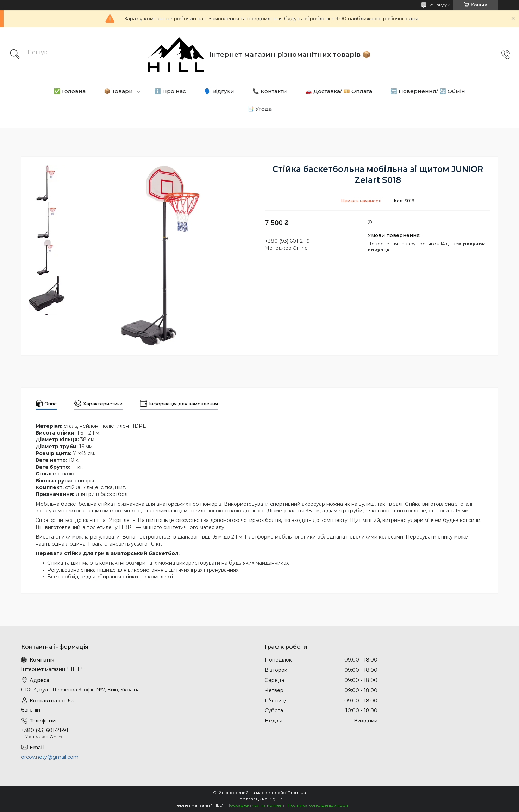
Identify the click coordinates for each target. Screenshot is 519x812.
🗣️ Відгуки (219, 91)
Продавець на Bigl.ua (259, 799)
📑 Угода (259, 109)
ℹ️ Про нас (170, 91)
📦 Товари (118, 91)
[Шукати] (15, 55)
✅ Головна (70, 91)
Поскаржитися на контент (256, 805)
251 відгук (440, 5)
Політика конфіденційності (318, 805)
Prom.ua (297, 792)
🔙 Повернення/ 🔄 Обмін (428, 91)
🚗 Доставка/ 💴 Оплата (339, 91)
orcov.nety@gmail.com (50, 757)
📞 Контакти (270, 91)
